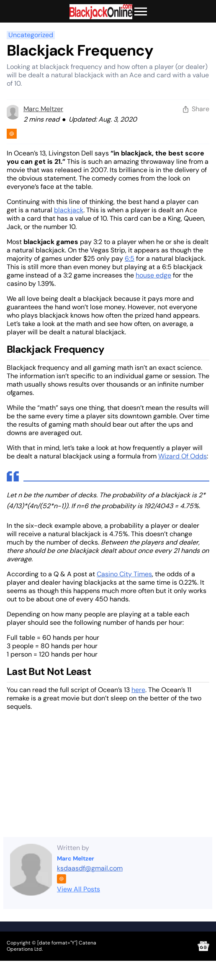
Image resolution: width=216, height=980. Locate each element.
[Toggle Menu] (141, 12)
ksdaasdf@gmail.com (90, 868)
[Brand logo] (101, 12)
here (138, 690)
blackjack (69, 210)
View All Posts (78, 889)
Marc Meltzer (43, 109)
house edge (153, 275)
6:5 (130, 258)
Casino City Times (124, 574)
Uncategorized (31, 35)
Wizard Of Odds (183, 456)
